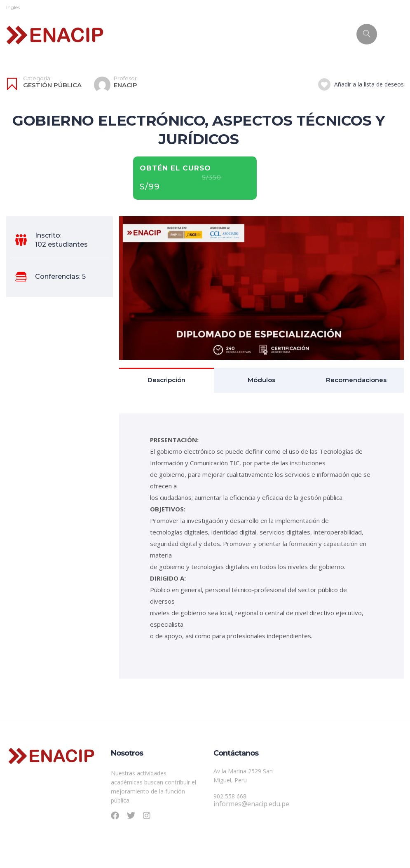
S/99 (150, 187)
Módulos (261, 380)
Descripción (166, 380)
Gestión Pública (52, 85)
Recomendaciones (356, 380)
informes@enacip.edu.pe (251, 804)
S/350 (212, 177)
